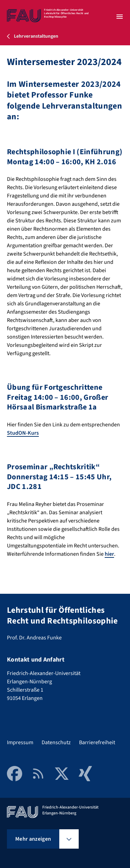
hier (109, 554)
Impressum (20, 742)
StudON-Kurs (23, 433)
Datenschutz (56, 742)
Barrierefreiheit (97, 742)
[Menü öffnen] (120, 17)
